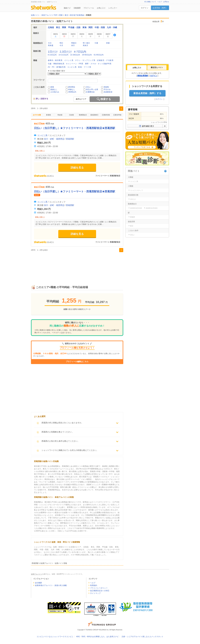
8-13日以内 (52, 55)
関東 (64, 27)
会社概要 (38, 583)
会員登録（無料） (160, 8)
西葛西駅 (70, 139)
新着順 (48, 115)
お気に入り (101, 8)
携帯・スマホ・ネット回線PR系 (98, 64)
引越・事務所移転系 (56, 64)
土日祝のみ (55, 92)
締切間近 (72, 87)
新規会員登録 (143, 76)
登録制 (106, 87)
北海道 (51, 27)
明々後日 (86, 43)
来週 (108, 43)
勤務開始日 (83, 115)
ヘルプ (93, 583)
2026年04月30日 (152, 208)
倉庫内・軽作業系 (55, 60)
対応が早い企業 (92, 89)
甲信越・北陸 (74, 27)
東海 (84, 27)
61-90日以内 (99, 55)
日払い (89, 87)
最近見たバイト (157, 67)
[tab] (137, 68)
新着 (52, 87)
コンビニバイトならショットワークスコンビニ (55, 637)
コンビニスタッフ (136, 190)
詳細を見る (77, 168)
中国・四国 (100, 27)
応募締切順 (106, 115)
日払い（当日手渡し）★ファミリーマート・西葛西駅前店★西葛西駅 (75, 128)
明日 (61, 43)
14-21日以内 (63, 55)
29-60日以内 (87, 55)
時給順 (60, 115)
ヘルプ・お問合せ (163, 2)
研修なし (72, 89)
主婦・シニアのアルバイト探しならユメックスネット (142, 637)
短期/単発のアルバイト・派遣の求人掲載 (51, 585)
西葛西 (132, 217)
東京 (132, 226)
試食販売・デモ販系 (105, 60)
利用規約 (94, 585)
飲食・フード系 (85, 67)
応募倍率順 (117, 115)
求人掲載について (150, 2)
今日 (50, 43)
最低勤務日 (94, 115)
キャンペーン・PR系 (75, 64)
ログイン (145, 8)
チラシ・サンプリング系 (85, 60)
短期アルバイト (37, 574)
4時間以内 (72, 92)
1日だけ (53, 52)
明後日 (74, 43)
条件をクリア (81, 99)
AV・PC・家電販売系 (57, 67)
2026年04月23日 (136, 208)
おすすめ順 (37, 115)
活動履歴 (77, 8)
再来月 (85, 45)
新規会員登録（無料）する (147, 93)
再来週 (51, 45)
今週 (96, 43)
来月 (73, 45)
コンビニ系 (72, 67)
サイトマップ (95, 593)
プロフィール (89, 8)
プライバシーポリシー (99, 588)
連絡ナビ (67, 8)
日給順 (71, 115)
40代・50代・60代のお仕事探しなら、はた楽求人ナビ (97, 637)
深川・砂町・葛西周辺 (54, 139)
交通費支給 (90, 92)
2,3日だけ (66, 52)
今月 (61, 45)
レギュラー (113, 8)
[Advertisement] (77, 265)
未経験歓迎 (108, 92)
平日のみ (107, 89)
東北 (58, 27)
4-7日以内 (80, 52)
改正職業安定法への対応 (100, 591)
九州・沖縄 (112, 27)
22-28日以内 (75, 55)
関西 (91, 27)
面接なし (54, 89)
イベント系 (69, 60)
